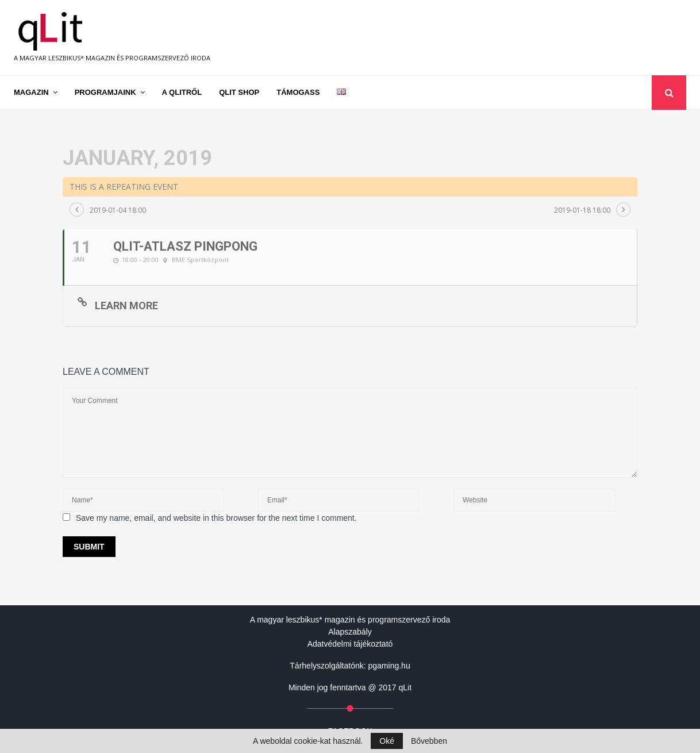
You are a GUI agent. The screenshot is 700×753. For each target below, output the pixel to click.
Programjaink (105, 92)
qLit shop (239, 92)
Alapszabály (350, 632)
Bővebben (429, 741)
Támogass (298, 92)
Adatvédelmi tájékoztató (350, 644)
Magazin (31, 92)
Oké (387, 741)
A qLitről (182, 92)
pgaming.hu (389, 666)
